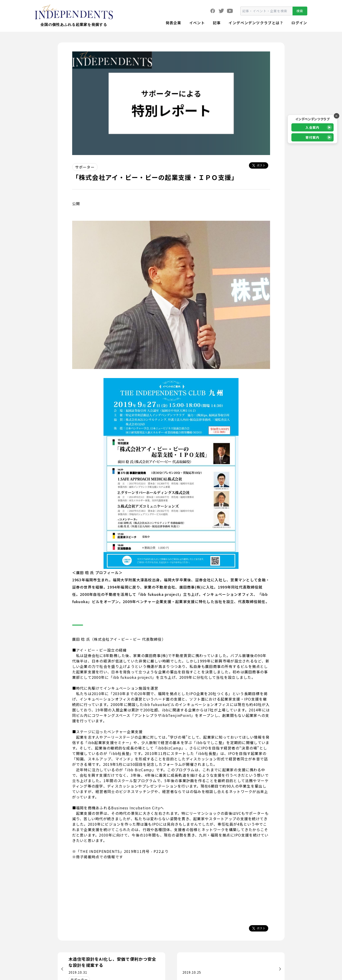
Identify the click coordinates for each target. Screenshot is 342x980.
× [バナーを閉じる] (336, 116)
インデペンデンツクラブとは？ (256, 23)
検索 (300, 11)
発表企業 (173, 23)
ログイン (299, 23)
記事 (217, 23)
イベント (197, 23)
